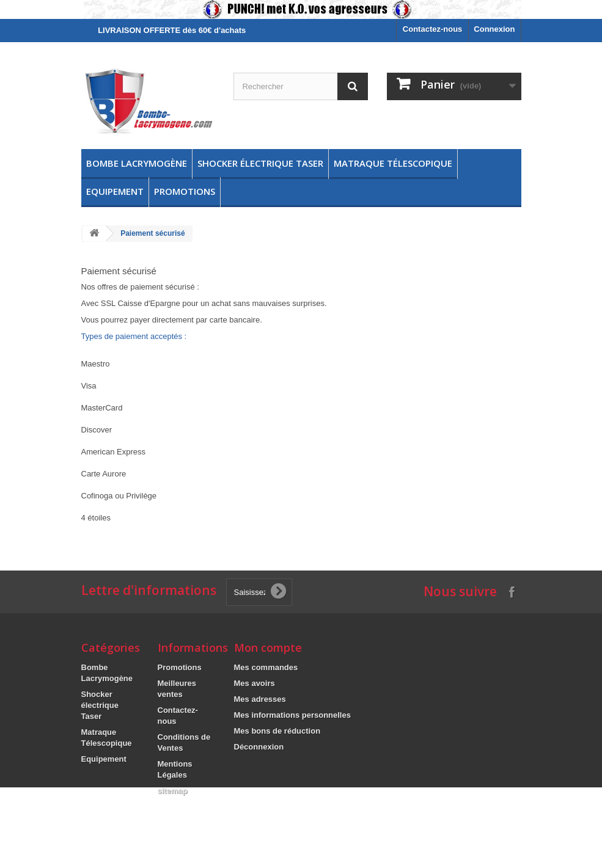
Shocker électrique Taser (260, 163)
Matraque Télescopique (393, 163)
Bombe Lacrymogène (137, 163)
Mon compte (268, 647)
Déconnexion (259, 747)
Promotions (185, 191)
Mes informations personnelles (292, 715)
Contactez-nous (433, 29)
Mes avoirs (255, 683)
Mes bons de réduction (277, 731)
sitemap (173, 791)
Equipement (115, 191)
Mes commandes (266, 667)
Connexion (494, 29)
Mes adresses (260, 699)
